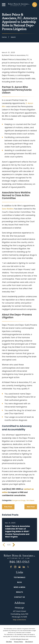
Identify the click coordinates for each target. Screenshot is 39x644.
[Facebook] (11, 567)
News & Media (19, 587)
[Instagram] (15, 567)
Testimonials (19, 577)
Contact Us (19, 597)
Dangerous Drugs (19, 500)
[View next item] (14, 545)
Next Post (31, 507)
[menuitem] (9, 642)
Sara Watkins (8, 209)
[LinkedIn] (24, 567)
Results (19, 592)
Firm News (30, 500)
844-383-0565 (19, 562)
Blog (19, 582)
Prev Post (8, 507)
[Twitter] (28, 567)
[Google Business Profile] (19, 567)
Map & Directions (19, 620)
